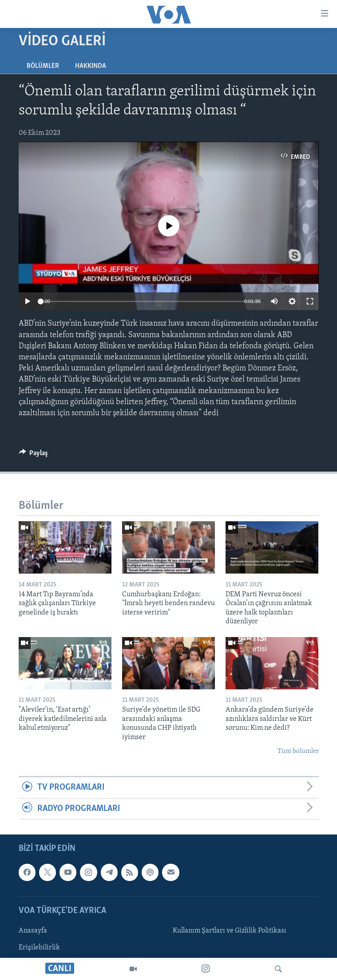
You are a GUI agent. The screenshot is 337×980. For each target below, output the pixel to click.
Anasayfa (33, 931)
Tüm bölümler (298, 751)
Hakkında (91, 66)
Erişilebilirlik (39, 948)
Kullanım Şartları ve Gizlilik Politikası (230, 931)
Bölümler (43, 66)
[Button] (34, 455)
